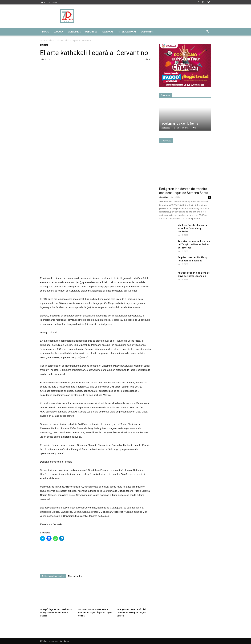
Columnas (147, 32)
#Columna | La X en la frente (180, 124)
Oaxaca (58, 32)
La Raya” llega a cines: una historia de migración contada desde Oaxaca (56, 613)
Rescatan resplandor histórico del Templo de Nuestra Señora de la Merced (194, 244)
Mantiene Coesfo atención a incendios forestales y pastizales (192, 228)
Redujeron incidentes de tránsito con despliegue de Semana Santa (184, 191)
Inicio (46, 32)
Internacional (127, 32)
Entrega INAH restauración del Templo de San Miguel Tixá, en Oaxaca (131, 613)
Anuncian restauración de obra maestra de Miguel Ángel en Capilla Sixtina (95, 613)
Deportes (91, 32)
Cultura (51, 40)
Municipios (74, 32)
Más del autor (75, 576)
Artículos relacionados (53, 576)
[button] (207, 32)
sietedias (166, 128)
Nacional (107, 32)
